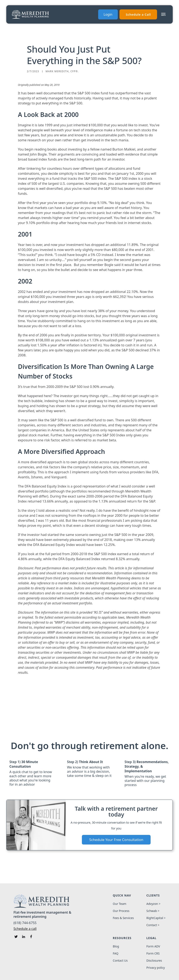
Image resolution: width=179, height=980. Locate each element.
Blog (116, 946)
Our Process (121, 911)
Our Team (120, 904)
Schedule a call (25, 929)
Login (108, 14)
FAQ (116, 953)
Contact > (153, 925)
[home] (30, 14)
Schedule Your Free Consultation (116, 840)
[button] (163, 14)
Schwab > (153, 911)
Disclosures (154, 961)
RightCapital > (156, 918)
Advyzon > (153, 904)
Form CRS (153, 953)
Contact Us (120, 961)
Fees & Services (123, 918)
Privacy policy (156, 968)
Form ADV (153, 946)
